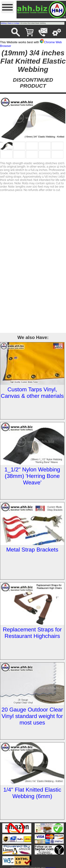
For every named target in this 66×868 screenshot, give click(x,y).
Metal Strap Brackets (32, 550)
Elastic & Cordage (13, 23)
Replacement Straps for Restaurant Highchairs (32, 633)
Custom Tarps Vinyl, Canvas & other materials (32, 393)
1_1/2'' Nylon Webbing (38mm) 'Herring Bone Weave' (32, 476)
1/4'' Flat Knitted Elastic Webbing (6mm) (32, 793)
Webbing (3, 23)
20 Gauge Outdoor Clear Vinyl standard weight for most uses (32, 716)
